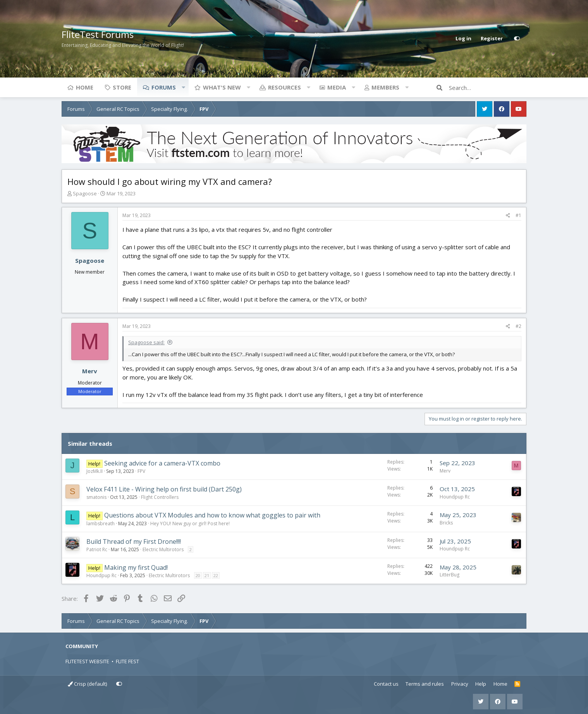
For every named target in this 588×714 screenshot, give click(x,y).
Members (385, 87)
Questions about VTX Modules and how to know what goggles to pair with (212, 515)
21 (207, 575)
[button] (183, 87)
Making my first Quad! (136, 567)
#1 (518, 215)
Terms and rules (425, 684)
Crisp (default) (87, 684)
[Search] (488, 88)
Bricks (446, 523)
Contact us (386, 684)
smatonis (96, 497)
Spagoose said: (146, 342)
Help (481, 684)
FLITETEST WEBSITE (87, 661)
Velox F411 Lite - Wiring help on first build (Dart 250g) (164, 489)
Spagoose (85, 193)
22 (216, 575)
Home (85, 87)
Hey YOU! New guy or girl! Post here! (190, 523)
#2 (518, 326)
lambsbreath (101, 523)
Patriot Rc (97, 549)
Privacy (460, 684)
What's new (222, 87)
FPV (141, 471)
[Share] (508, 216)
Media (337, 87)
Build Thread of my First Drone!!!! (134, 542)
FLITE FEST (127, 661)
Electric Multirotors (163, 549)
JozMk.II (95, 471)
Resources (285, 87)
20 (198, 575)
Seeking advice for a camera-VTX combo (162, 463)
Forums (164, 87)
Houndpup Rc (455, 497)
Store (122, 87)
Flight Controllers (160, 497)
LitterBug (450, 575)
